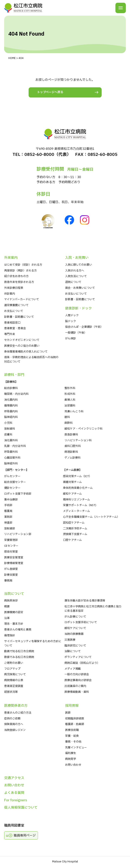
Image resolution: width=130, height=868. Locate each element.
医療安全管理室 (14, 558)
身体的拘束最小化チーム (78, 488)
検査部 (8, 523)
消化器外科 (11, 440)
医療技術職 (72, 730)
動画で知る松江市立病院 (19, 651)
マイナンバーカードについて (22, 299)
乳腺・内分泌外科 (15, 446)
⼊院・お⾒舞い (77, 258)
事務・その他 (73, 742)
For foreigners (16, 800)
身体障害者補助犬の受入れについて (26, 352)
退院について (73, 282)
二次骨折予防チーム (75, 529)
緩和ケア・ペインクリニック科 (83, 429)
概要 (7, 607)
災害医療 (70, 640)
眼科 (67, 417)
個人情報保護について (21, 808)
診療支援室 (11, 575)
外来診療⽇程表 (14, 288)
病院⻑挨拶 (11, 601)
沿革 (7, 618)
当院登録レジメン (15, 730)
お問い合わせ (73, 765)
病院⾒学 (71, 759)
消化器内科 (11, 400)
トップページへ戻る (50, 92)
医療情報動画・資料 (77, 692)
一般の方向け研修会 (77, 674)
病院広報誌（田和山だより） (82, 663)
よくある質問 (14, 793)
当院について (14, 594)
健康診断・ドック (78, 308)
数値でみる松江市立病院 (19, 657)
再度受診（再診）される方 (20, 271)
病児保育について (15, 674)
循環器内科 (11, 406)
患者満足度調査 (14, 686)
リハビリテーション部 (18, 534)
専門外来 (10, 334)
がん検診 (71, 339)
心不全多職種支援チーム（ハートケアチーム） (91, 517)
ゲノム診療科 (73, 458)
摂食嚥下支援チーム (75, 534)
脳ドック (71, 321)
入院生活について (76, 276)
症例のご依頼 (12, 719)
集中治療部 (11, 500)
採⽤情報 (72, 706)
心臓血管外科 (12, 458)
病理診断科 (71, 452)
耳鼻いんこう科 (74, 411)
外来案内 (11, 258)
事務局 (8, 581)
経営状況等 (11, 692)
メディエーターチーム (76, 511)
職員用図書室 (14, 825)
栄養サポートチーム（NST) (80, 505)
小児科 (8, 423)
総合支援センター (15, 482)
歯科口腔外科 (73, 446)
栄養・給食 (72, 736)
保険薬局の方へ (14, 724)
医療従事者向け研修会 (78, 680)
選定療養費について (16, 305)
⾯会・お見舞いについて (80, 288)
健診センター (12, 488)
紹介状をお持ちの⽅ (16, 276)
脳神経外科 (11, 464)
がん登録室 (11, 569)
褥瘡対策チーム (72, 482)
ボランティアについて (78, 657)
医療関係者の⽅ (16, 706)
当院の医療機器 (74, 634)
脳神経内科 (11, 417)
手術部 (8, 505)
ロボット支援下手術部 (18, 494)
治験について (73, 651)
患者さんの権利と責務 (18, 630)
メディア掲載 (73, 669)
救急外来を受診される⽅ (19, 282)
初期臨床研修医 (75, 719)
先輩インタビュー (76, 748)
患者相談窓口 (12, 323)
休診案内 (10, 294)
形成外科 (70, 394)
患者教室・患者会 (15, 328)
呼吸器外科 (11, 452)
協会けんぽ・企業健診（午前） (84, 327)
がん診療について (75, 617)
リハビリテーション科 (78, 440)
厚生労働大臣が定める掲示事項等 (85, 601)
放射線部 (10, 529)
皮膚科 (8, 435)
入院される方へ (75, 271)
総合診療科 (11, 388)
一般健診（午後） (76, 333)
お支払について (14, 311)
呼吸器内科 (11, 411)
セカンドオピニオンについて (22, 340)
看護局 (8, 511)
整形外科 (70, 388)
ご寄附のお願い (14, 663)
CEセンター (11, 546)
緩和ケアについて (75, 628)
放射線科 (10, 429)
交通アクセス (14, 778)
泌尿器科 (70, 406)
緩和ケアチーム (72, 494)
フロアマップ (12, 669)
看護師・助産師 (75, 724)
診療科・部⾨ (14, 375)
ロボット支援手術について (81, 622)
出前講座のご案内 (75, 686)
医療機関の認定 (14, 612)
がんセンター (12, 476)
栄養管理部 (11, 540)
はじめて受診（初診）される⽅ (23, 265)
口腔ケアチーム (72, 540)
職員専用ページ (25, 836)
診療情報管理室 (14, 563)
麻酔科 (69, 423)
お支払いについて (76, 294)
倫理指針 (10, 635)
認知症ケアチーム (74, 523)
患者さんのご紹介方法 (18, 713)
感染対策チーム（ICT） (77, 476)
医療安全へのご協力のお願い (22, 346)
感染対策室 (11, 552)
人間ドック (72, 315)
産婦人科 (70, 400)
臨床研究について (75, 646)
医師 (68, 713)
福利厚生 (71, 753)
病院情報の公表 (14, 680)
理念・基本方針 (14, 624)
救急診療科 (71, 435)
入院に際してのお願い (79, 265)
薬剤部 (8, 517)
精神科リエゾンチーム (76, 500)
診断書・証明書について (19, 317)
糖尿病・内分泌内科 (16, 394)
